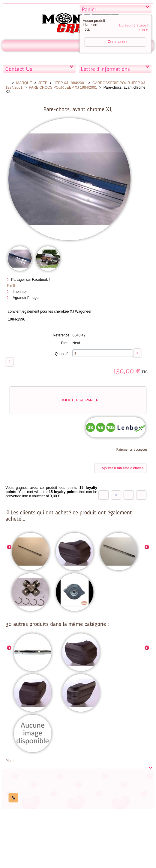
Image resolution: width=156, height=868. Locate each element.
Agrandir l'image (25, 298)
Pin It (11, 286)
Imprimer (20, 292)
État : (65, 343)
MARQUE (24, 83)
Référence (61, 336)
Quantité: (62, 354)
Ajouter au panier (79, 400)
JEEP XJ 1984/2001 (70, 83)
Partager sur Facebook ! (30, 280)
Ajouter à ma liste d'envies (121, 469)
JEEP (43, 83)
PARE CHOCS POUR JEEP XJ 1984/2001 (63, 87)
